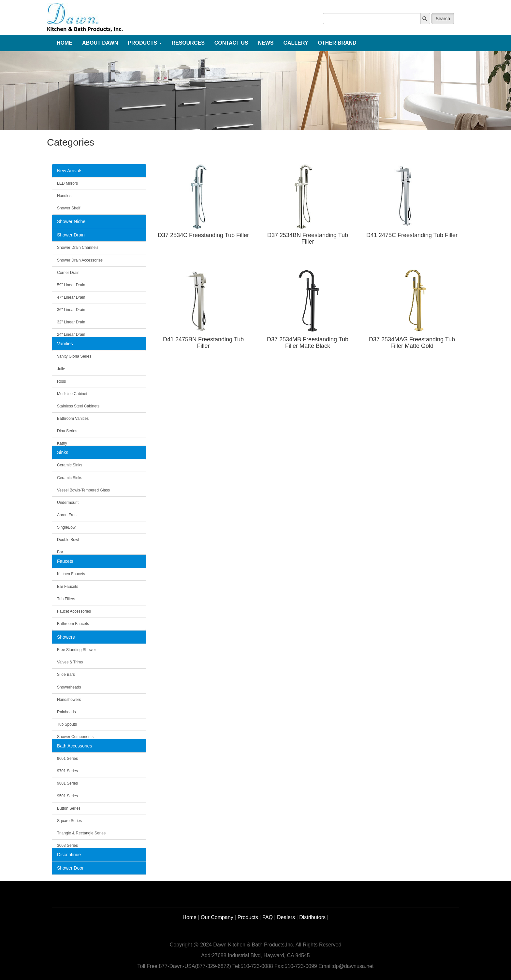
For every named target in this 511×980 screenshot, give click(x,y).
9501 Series (67, 796)
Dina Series (67, 431)
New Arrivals (70, 171)
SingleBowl (67, 527)
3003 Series (67, 845)
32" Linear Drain (71, 322)
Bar (60, 552)
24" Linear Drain (71, 334)
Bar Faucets (68, 587)
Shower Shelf (69, 208)
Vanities (65, 344)
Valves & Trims (70, 662)
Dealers (286, 917)
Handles (64, 196)
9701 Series (67, 771)
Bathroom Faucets (73, 624)
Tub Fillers (66, 599)
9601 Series (67, 759)
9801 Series (67, 783)
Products (248, 917)
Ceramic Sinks (70, 465)
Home (190, 917)
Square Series (69, 821)
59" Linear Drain (71, 285)
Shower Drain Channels (78, 248)
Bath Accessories (74, 746)
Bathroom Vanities (73, 419)
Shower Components (75, 737)
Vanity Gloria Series (74, 356)
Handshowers (69, 700)
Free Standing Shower (76, 650)
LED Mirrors (67, 183)
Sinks (63, 452)
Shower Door (70, 868)
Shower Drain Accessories (80, 260)
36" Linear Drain (71, 310)
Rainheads (66, 712)
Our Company (217, 917)
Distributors (312, 917)
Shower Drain (71, 235)
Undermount (68, 503)
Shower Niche (71, 221)
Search (443, 19)
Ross (61, 381)
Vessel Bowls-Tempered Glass (83, 490)
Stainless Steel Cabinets (78, 406)
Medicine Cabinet (72, 394)
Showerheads (69, 687)
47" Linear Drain (71, 297)
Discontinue (69, 855)
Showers (66, 637)
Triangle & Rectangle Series (81, 833)
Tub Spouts (67, 724)
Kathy (62, 443)
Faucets (65, 561)
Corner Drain (68, 273)
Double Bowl (68, 540)
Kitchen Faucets (71, 574)
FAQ (268, 917)
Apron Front (67, 515)
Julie (61, 369)
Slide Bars (66, 675)
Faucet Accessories (74, 611)
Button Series (69, 808)
